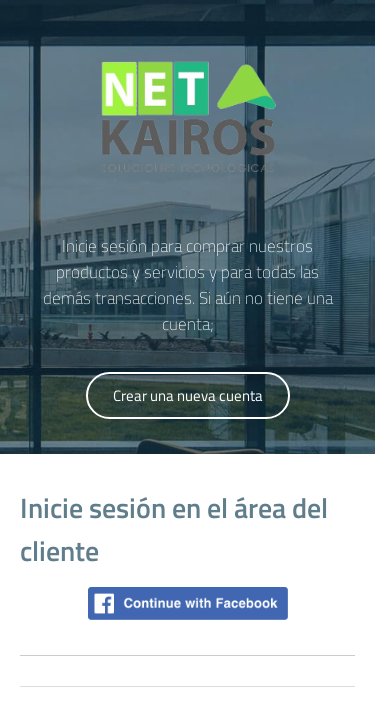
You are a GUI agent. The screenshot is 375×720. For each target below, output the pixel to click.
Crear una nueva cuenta (188, 395)
